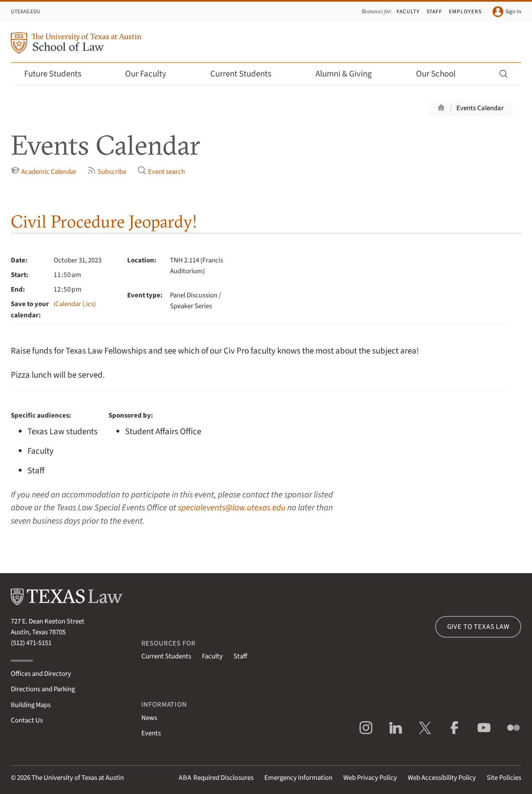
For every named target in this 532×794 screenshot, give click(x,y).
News (149, 718)
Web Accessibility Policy (442, 778)
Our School (441, 74)
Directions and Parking (43, 689)
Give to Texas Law (478, 627)
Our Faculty (151, 74)
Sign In (507, 12)
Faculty (408, 11)
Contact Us (27, 720)
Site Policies (504, 778)
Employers (465, 11)
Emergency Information (298, 778)
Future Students (58, 74)
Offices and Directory (41, 674)
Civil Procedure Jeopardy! (104, 221)
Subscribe (107, 171)
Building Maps (31, 705)
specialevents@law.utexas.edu (232, 508)
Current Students (246, 74)
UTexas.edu (26, 11)
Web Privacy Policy (370, 778)
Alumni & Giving (349, 74)
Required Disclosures (216, 778)
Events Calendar (480, 108)
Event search (161, 171)
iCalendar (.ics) (75, 304)
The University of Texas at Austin (78, 778)
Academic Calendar (44, 171)
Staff (435, 11)
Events (151, 733)
